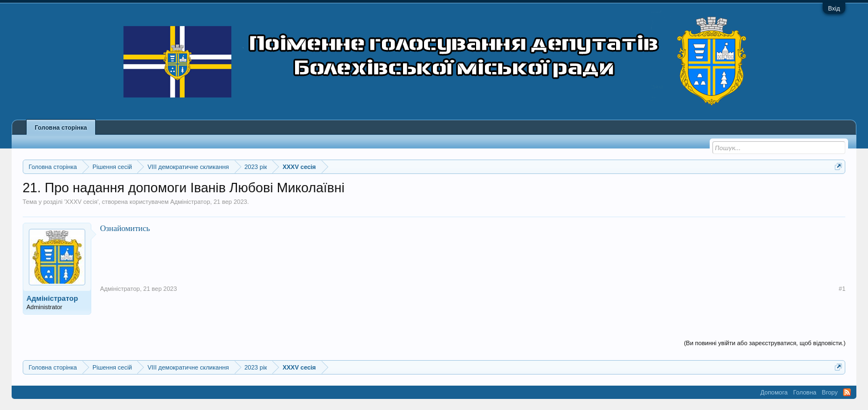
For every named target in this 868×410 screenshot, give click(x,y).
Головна (805, 392)
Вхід (834, 8)
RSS (847, 392)
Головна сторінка (61, 127)
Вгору (830, 392)
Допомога (774, 392)
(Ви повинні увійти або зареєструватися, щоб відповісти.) (764, 343)
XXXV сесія (81, 202)
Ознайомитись (125, 228)
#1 (842, 289)
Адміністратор (190, 202)
